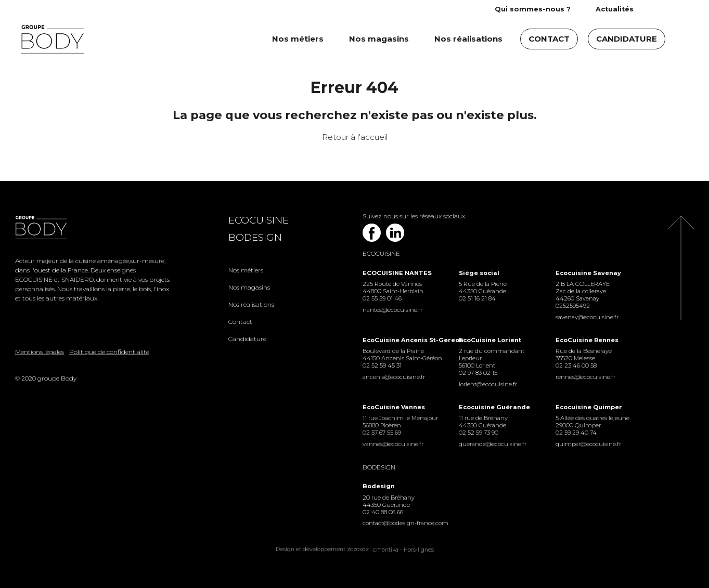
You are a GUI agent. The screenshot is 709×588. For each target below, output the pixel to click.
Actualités (615, 9)
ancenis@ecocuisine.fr (394, 377)
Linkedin (395, 233)
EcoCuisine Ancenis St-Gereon (403, 340)
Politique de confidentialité (109, 352)
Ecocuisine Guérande (494, 407)
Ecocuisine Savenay (588, 273)
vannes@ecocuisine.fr (393, 444)
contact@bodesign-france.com (403, 523)
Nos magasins (379, 39)
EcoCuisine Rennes (587, 340)
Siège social (479, 273)
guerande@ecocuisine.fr (493, 444)
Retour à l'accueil (355, 137)
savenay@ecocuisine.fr (587, 317)
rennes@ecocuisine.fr (585, 377)
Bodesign (255, 237)
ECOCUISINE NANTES (397, 273)
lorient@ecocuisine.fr (488, 384)
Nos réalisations (468, 39)
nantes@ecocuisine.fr (392, 310)
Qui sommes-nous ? (533, 9)
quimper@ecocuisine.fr (588, 444)
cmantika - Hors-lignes (403, 550)
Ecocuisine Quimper (589, 407)
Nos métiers (298, 39)
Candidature (627, 39)
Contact (549, 39)
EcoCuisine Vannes (394, 407)
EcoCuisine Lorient (490, 340)
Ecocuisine (259, 220)
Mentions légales (40, 352)
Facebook (372, 233)
